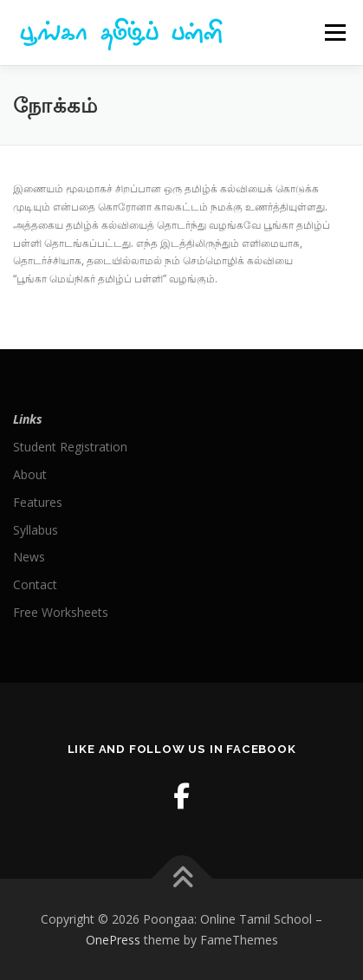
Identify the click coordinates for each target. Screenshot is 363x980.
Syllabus (36, 530)
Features (38, 502)
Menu (334, 32)
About (30, 474)
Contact (35, 584)
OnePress (113, 940)
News (29, 557)
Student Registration (70, 447)
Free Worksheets (61, 612)
